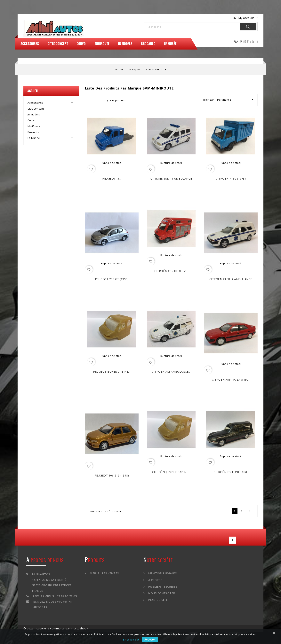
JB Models (125, 44)
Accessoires (30, 44)
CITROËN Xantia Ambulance (231, 279)
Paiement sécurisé (162, 587)
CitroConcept (58, 44)
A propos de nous (45, 560)
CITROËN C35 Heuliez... (171, 271)
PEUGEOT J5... (112, 178)
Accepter (150, 640)
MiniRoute (102, 44)
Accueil (33, 91)
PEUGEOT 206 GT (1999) (112, 279)
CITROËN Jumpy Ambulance (171, 178)
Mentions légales (162, 573)
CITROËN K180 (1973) (231, 178)
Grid (92, 100)
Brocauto (148, 44)
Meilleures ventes (104, 573)
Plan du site (158, 600)
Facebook (233, 540)
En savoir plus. (132, 640)
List (99, 100)
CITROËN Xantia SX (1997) (231, 380)
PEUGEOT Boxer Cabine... (112, 372)
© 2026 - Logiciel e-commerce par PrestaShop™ (56, 628)
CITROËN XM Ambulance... (171, 372)
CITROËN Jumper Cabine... (171, 472)
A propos (155, 580)
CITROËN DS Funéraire (231, 472)
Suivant (249, 511)
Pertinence (236, 99)
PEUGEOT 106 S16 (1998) (112, 475)
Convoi (81, 44)
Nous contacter (161, 593)
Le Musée (170, 44)
